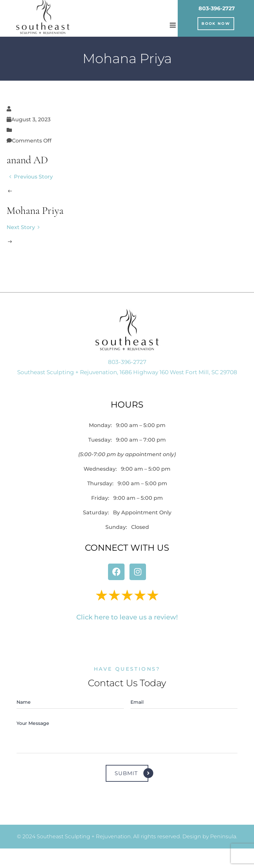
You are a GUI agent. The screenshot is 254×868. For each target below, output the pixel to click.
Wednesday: (127, 469)
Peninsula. (224, 836)
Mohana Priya (35, 211)
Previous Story (30, 177)
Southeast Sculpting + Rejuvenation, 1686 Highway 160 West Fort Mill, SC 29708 (127, 372)
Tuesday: (127, 440)
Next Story (24, 227)
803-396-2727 (217, 8)
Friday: (127, 498)
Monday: (127, 425)
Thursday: (127, 483)
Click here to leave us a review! (127, 617)
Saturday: (127, 513)
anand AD (27, 161)
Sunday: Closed (127, 527)
